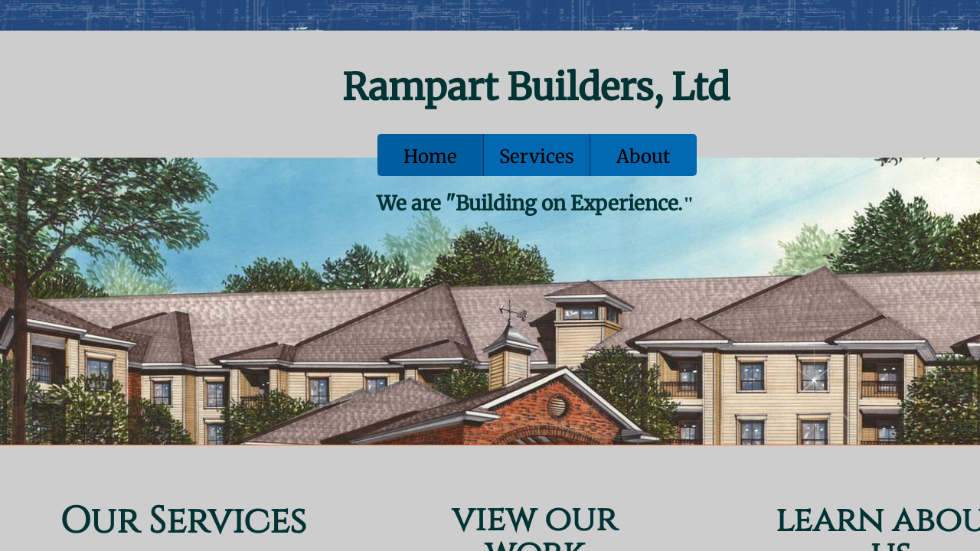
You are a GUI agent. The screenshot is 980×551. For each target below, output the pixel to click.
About (643, 156)
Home (430, 156)
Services (537, 156)
